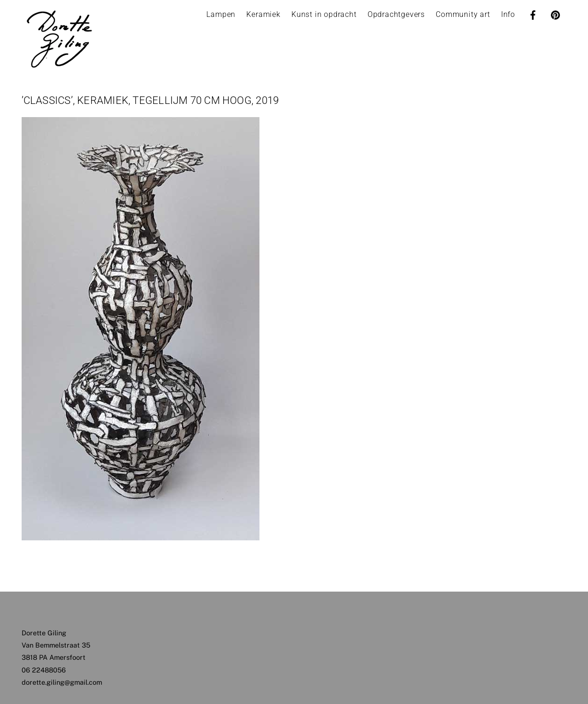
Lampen (221, 14)
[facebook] (533, 14)
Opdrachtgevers (396, 14)
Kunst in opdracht (324, 14)
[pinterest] (556, 14)
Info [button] (508, 14)
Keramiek (263, 14)
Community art (463, 14)
